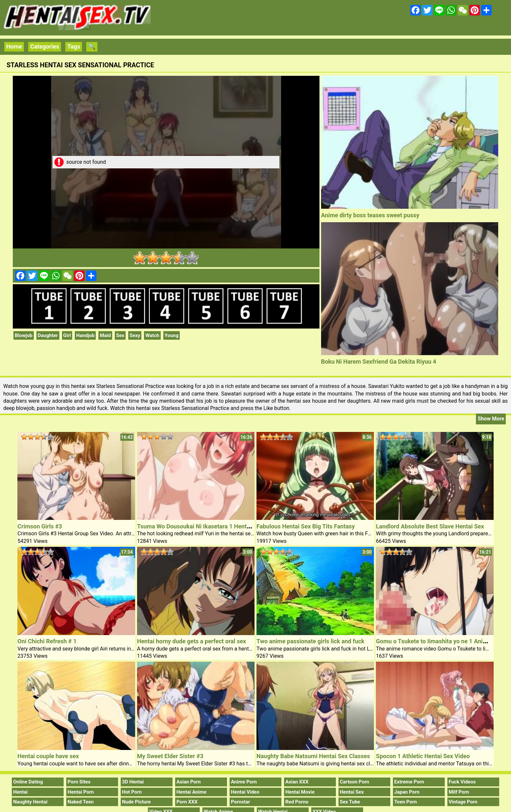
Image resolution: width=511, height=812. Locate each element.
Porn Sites (79, 782)
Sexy (135, 335)
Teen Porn (406, 802)
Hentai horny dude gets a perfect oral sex (192, 641)
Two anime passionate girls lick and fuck (310, 641)
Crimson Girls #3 (40, 526)
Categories (45, 46)
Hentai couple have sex (48, 756)
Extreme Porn (409, 782)
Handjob (85, 335)
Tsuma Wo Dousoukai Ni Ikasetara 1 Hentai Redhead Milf (213, 526)
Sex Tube (350, 802)
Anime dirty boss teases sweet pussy (370, 215)
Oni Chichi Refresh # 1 (47, 641)
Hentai (20, 792)
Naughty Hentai (30, 802)
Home (14, 46)
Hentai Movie (300, 792)
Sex (120, 335)
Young (172, 335)
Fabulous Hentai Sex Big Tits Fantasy (306, 526)
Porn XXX (187, 802)
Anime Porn (244, 782)
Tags (74, 46)
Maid (105, 335)
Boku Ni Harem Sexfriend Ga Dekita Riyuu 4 (379, 362)
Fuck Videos (462, 782)
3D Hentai (133, 782)
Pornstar (240, 802)
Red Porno (297, 802)
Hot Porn (132, 792)
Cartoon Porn (355, 782)
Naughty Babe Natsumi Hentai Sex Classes (313, 756)
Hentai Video (245, 792)
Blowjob (24, 335)
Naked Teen (81, 802)
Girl (67, 335)
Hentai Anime (191, 792)
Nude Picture (136, 802)
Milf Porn (459, 792)
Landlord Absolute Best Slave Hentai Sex (430, 526)
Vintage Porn (463, 802)
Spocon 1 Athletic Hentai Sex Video (423, 756)
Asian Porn (189, 782)
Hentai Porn (81, 792)
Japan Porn (407, 792)
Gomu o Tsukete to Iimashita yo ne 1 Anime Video (442, 641)
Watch (152, 335)
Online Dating (28, 782)
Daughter (48, 335)
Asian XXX (297, 782)
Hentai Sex (352, 792)
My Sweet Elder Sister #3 (170, 756)
